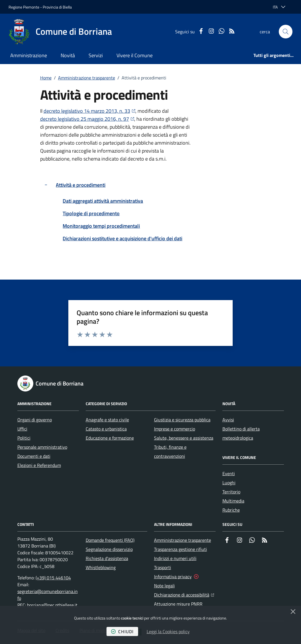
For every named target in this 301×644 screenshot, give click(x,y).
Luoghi (229, 483)
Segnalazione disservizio (109, 549)
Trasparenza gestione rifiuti (181, 549)
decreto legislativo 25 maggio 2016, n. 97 (87, 119)
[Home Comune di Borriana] (60, 32)
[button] (286, 32)
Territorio (231, 492)
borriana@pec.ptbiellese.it (52, 605)
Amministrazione (29, 55)
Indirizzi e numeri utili (175, 558)
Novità (68, 55)
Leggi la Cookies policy (168, 631)
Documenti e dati (34, 456)
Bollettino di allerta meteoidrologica (241, 433)
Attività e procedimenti (81, 185)
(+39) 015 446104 (53, 578)
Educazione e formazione (110, 438)
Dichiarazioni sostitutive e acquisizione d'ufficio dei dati (122, 238)
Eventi (229, 473)
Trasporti (163, 567)
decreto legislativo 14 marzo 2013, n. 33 (89, 111)
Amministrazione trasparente (87, 78)
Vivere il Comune (135, 55)
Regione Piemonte (24, 7)
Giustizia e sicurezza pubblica (182, 420)
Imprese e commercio (175, 429)
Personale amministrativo (42, 447)
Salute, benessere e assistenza (184, 438)
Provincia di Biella (57, 7)
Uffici (22, 429)
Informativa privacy (173, 577)
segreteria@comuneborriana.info (48, 595)
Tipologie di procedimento (91, 213)
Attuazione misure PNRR (178, 604)
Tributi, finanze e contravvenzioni (170, 452)
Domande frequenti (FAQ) (110, 540)
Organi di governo (35, 420)
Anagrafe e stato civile (107, 420)
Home (46, 78)
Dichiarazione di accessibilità (184, 594)
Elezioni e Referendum (39, 465)
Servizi (96, 55)
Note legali (164, 586)
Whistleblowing (101, 567)
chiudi (122, 631)
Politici (24, 438)
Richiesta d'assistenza (107, 558)
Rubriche (231, 510)
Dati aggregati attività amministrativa (103, 201)
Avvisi (228, 420)
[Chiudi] (293, 612)
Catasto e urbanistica (106, 429)
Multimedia (233, 501)
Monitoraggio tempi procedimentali (101, 226)
